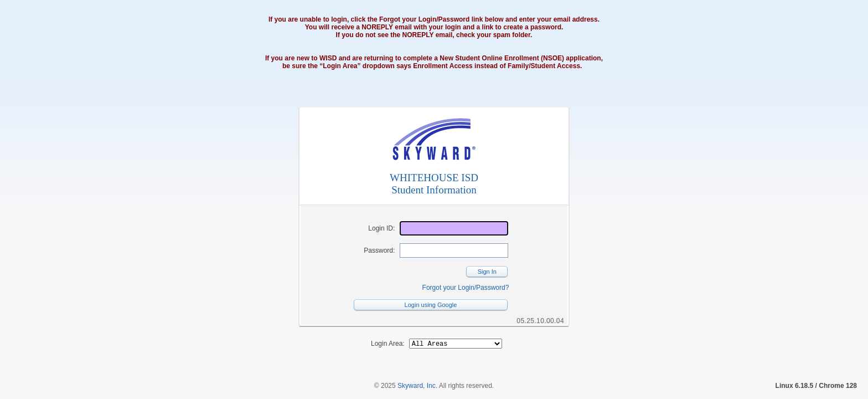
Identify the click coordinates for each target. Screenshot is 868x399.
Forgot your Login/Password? (466, 288)
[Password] (454, 250)
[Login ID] (454, 228)
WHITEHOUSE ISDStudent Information (434, 184)
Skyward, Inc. (417, 387)
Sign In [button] (487, 272)
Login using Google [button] (431, 305)
